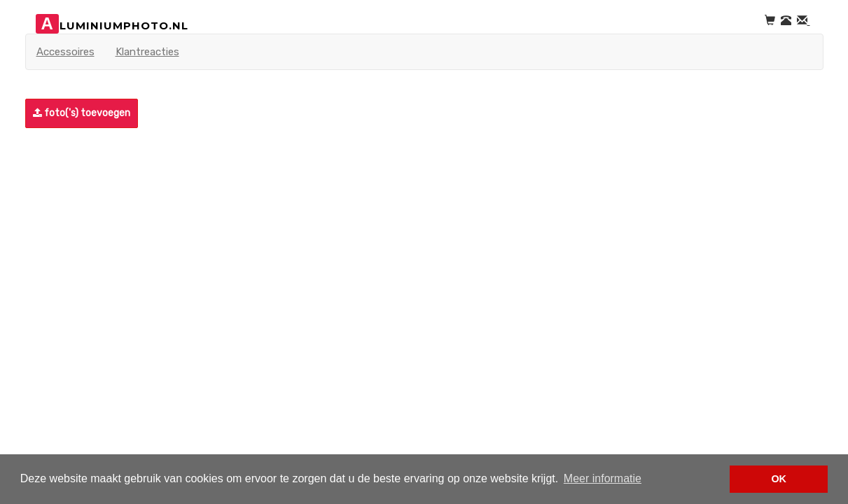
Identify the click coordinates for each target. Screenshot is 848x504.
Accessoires (65, 52)
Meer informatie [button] (603, 478)
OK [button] (779, 479)
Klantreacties (147, 52)
